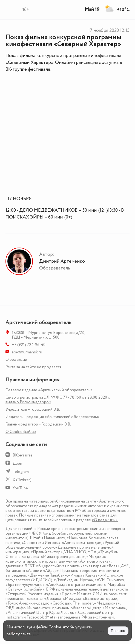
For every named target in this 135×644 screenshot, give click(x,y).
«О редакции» (105, 520)
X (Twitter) (22, 480)
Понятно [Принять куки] (118, 631)
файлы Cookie (49, 627)
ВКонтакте (23, 455)
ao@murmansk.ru (27, 352)
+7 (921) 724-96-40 (29, 345)
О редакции (16, 360)
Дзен (17, 463)
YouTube (20, 488)
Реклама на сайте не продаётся (34, 367)
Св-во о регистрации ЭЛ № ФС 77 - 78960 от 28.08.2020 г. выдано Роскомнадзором (58, 400)
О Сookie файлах (21, 432)
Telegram (21, 472)
